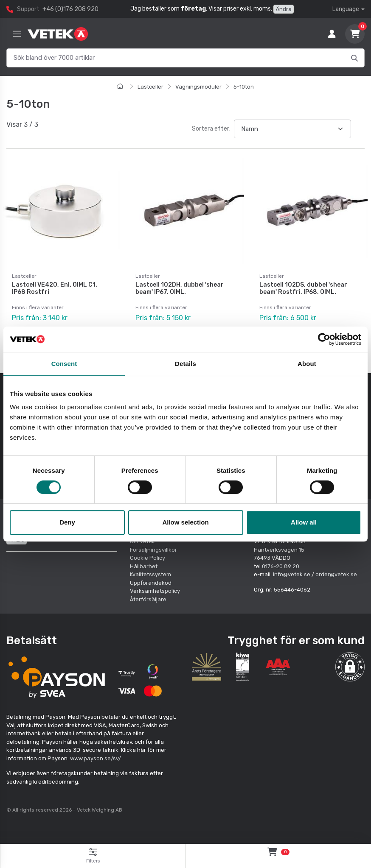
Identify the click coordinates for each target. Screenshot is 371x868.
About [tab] (307, 364)
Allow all (304, 522)
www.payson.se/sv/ (96, 758)
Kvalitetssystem (150, 574)
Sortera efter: (211, 129)
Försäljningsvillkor (153, 550)
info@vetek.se (292, 574)
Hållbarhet (144, 566)
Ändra (284, 9)
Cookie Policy (148, 558)
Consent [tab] (64, 364)
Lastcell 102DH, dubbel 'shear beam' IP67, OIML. (180, 288)
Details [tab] (185, 364)
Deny (67, 522)
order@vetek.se (336, 574)
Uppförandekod (151, 583)
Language (346, 9)
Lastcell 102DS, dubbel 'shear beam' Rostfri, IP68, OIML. (303, 288)
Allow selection (185, 522)
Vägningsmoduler (198, 87)
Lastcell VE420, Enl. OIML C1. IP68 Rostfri (55, 288)
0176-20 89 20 (281, 566)
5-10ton (244, 87)
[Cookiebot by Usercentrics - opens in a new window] (324, 339)
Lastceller (150, 87)
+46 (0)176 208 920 (70, 9)
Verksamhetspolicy (155, 591)
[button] (350, 667)
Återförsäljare (148, 599)
